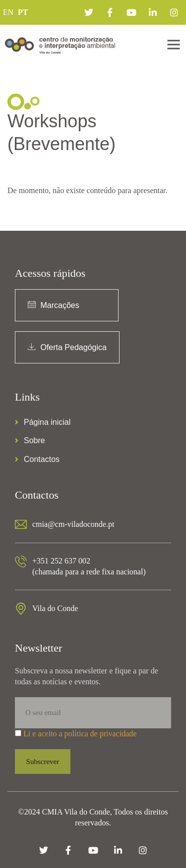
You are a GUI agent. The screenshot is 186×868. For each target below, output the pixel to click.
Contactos (37, 459)
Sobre (30, 440)
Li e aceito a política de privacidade (80, 734)
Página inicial (43, 422)
